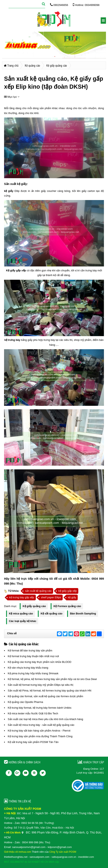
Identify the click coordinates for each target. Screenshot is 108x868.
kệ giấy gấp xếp (68, 591)
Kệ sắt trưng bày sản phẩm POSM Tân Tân (33, 742)
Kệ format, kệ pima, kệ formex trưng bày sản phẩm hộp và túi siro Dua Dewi (52, 679)
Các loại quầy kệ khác (23, 621)
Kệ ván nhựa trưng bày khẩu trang (28, 668)
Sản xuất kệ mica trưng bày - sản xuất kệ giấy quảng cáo (41, 725)
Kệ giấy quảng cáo (34, 606)
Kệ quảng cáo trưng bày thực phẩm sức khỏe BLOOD (40, 662)
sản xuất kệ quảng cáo (38, 591)
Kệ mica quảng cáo (21, 614)
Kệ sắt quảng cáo (52, 614)
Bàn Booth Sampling (83, 614)
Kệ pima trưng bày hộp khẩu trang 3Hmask (33, 673)
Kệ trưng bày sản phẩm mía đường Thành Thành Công (40, 736)
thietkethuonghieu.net (16, 857)
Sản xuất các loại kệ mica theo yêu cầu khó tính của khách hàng (45, 719)
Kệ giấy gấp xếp (16, 270)
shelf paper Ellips (51, 597)
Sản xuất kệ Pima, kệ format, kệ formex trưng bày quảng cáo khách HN (50, 691)
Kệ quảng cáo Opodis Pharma (25, 702)
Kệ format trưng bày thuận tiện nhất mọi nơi (33, 656)
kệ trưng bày (12, 340)
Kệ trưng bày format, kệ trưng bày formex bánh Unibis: (40, 708)
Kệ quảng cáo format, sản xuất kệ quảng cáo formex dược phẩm (45, 696)
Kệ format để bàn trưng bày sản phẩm (30, 650)
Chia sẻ (12, 633)
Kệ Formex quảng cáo (67, 606)
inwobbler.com (86, 857)
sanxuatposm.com (39, 857)
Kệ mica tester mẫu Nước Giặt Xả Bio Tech (33, 713)
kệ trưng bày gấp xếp (22, 597)
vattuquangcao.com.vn (64, 857)
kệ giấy (22, 184)
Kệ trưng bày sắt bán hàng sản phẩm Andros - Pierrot (39, 731)
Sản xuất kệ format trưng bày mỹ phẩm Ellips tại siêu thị (40, 685)
